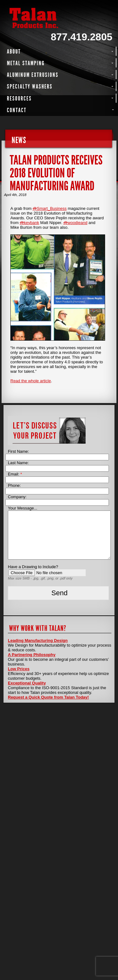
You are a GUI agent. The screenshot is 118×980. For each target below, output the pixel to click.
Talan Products (59, 18)
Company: (17, 497)
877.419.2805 (81, 37)
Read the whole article (31, 381)
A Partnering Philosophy (32, 655)
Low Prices (19, 669)
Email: (15, 474)
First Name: (18, 451)
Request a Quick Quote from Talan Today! (48, 697)
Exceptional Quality (27, 683)
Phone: (14, 485)
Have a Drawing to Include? (33, 567)
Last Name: (18, 463)
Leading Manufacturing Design (38, 640)
